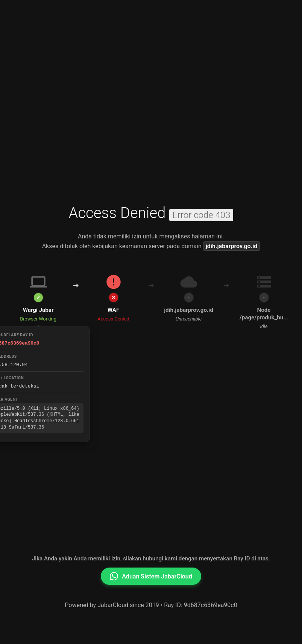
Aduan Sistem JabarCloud (151, 576)
